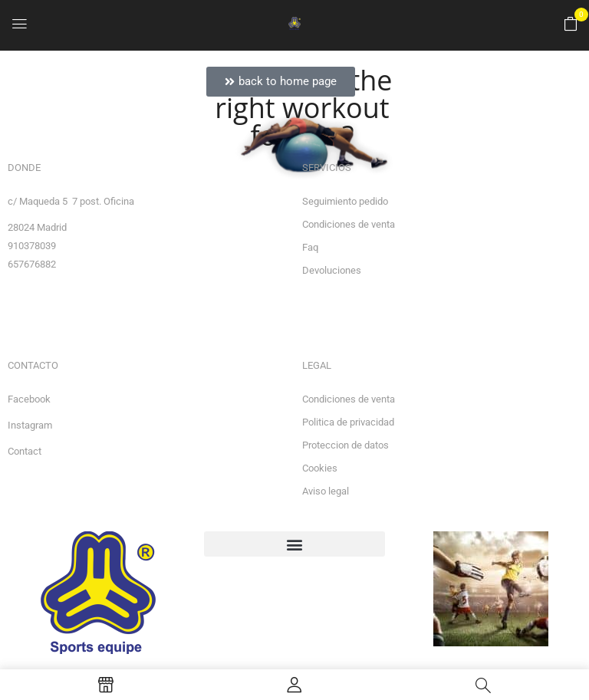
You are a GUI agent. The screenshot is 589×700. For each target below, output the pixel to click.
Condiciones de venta (349, 224)
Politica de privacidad (348, 422)
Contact (25, 451)
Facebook (29, 399)
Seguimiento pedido (345, 201)
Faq (310, 247)
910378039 (32, 246)
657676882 (32, 264)
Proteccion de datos (346, 445)
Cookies (320, 468)
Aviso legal (326, 491)
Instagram (30, 425)
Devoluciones (332, 270)
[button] (571, 25)
